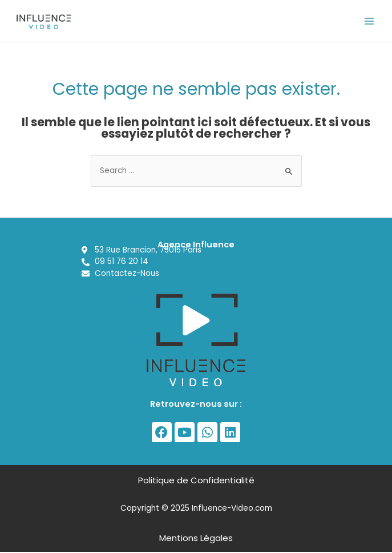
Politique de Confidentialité (196, 481)
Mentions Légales (196, 539)
